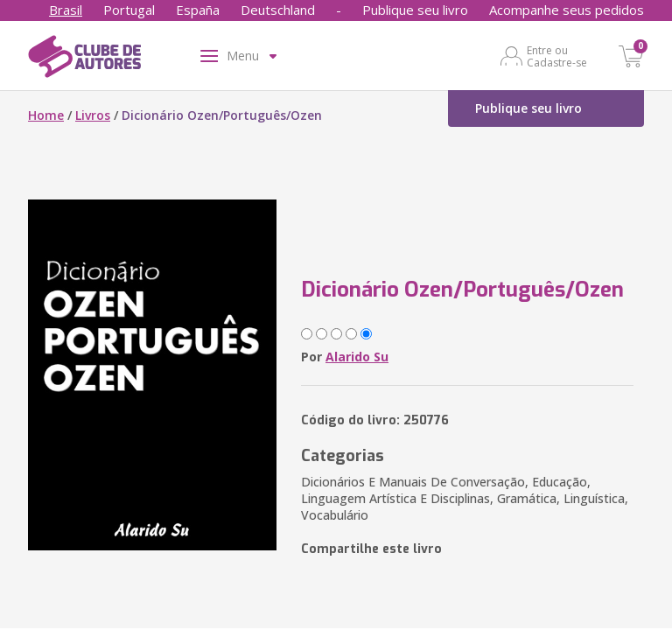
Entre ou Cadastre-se (557, 56)
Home (46, 115)
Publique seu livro (415, 10)
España (198, 10)
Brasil (66, 10)
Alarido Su (357, 357)
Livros (93, 115)
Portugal (129, 10)
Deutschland (278, 10)
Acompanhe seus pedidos (567, 10)
